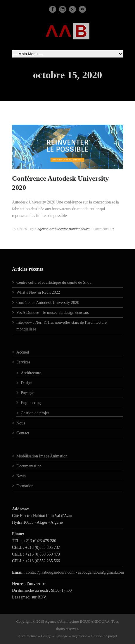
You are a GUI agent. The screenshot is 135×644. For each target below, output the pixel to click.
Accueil (23, 352)
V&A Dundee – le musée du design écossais (53, 313)
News (21, 476)
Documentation (29, 466)
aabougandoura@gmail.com (101, 572)
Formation (25, 486)
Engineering (31, 403)
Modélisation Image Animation (42, 456)
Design (27, 383)
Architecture (31, 373)
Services (23, 362)
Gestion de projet (35, 413)
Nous (21, 423)
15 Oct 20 (19, 229)
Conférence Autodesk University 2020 (48, 303)
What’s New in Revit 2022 (38, 292)
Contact (23, 433)
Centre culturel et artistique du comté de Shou (54, 282)
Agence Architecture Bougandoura (63, 229)
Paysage (27, 393)
